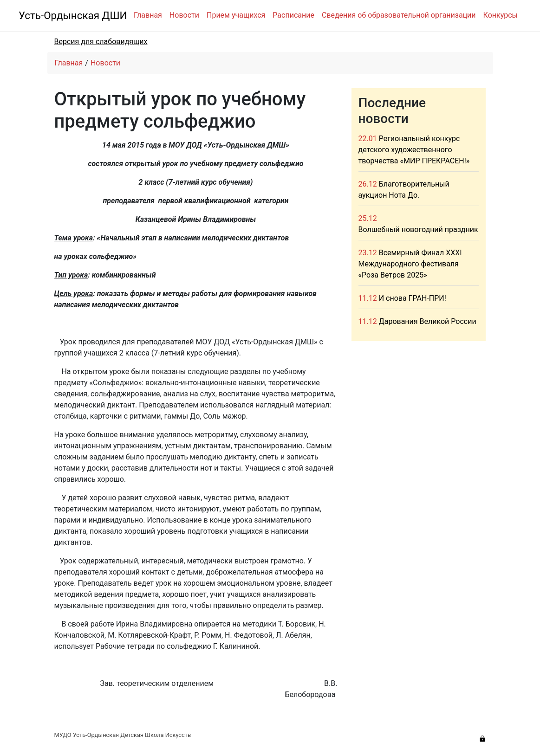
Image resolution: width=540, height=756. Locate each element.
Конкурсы (501, 15)
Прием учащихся (236, 15)
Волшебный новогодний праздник (418, 229)
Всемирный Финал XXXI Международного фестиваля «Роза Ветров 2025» (410, 264)
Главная (148, 15)
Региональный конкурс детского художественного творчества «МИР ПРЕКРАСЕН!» (414, 150)
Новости (184, 15)
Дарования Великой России (428, 321)
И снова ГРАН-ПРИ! (413, 298)
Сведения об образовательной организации (399, 15)
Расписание (293, 15)
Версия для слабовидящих (101, 42)
